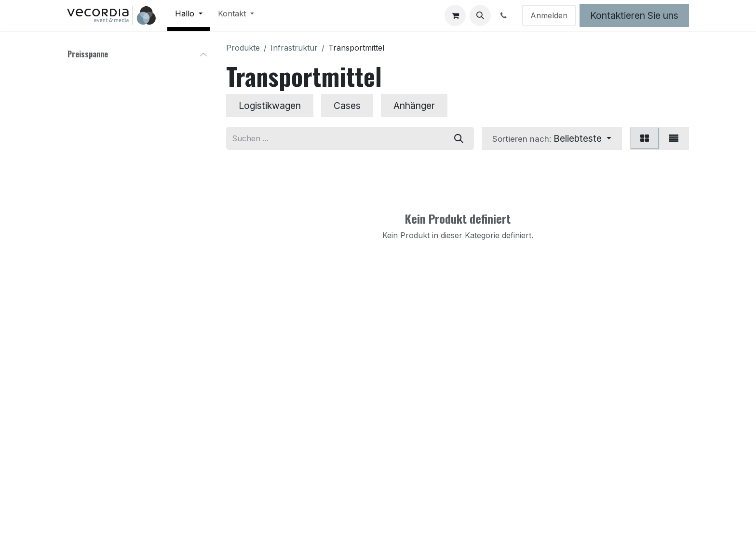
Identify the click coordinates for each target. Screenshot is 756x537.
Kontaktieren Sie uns (634, 15)
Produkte (243, 48)
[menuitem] (189, 15)
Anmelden (549, 15)
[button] (480, 15)
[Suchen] (459, 138)
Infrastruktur (294, 48)
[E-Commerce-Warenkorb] (455, 15)
